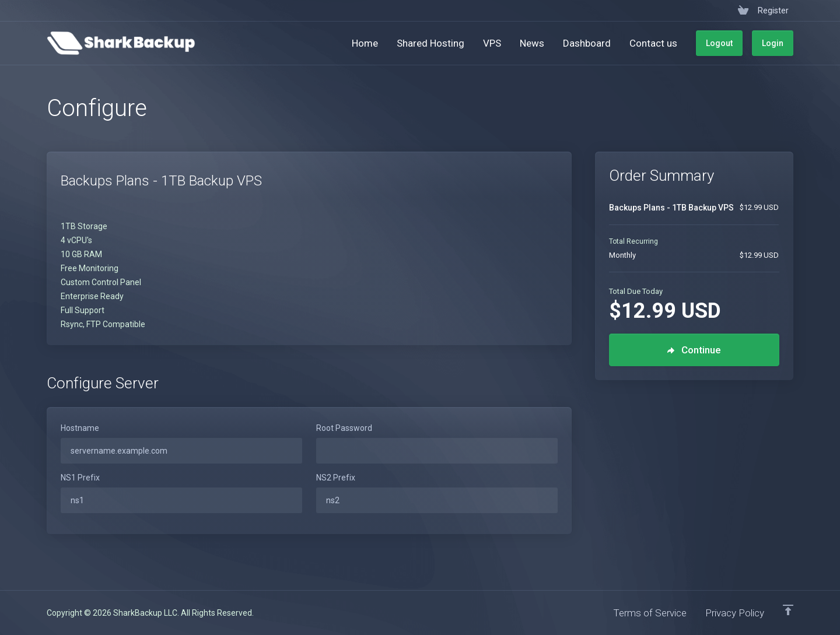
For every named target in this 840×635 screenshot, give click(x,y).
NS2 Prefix (336, 478)
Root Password (344, 428)
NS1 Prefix (80, 478)
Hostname (80, 428)
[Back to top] (788, 610)
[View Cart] (743, 10)
